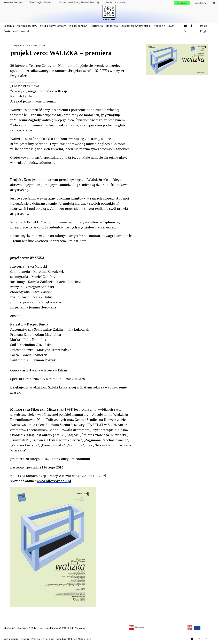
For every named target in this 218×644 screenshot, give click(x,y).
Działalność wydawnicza (135, 26)
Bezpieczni (182, 3)
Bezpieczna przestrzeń (116, 2)
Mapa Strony (200, 3)
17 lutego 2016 (17, 45)
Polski (204, 26)
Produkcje (159, 26)
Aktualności (32, 45)
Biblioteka (112, 26)
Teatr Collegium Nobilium (41, 2)
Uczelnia (9, 26)
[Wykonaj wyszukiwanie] (214, 3)
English (205, 31)
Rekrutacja (96, 26)
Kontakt (26, 31)
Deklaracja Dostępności (16, 639)
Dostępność (11, 31)
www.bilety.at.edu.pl (54, 481)
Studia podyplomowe (53, 26)
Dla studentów (78, 26)
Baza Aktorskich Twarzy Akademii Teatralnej (79, 2)
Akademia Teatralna (13, 2)
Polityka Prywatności (43, 639)
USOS (171, 26)
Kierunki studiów (27, 26)
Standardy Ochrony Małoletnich (74, 639)
